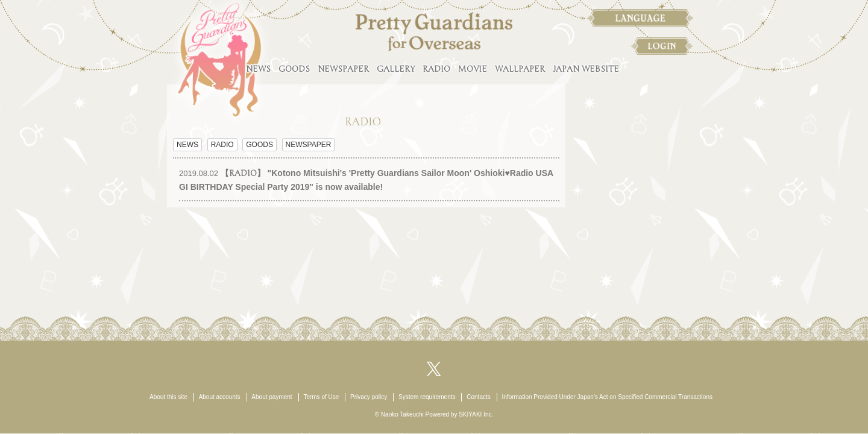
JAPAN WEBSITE (586, 69)
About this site (168, 397)
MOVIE (473, 69)
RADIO (436, 69)
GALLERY (396, 69)
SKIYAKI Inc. (476, 414)
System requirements (427, 397)
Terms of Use (321, 397)
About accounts (220, 397)
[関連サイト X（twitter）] (434, 368)
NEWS (258, 69)
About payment (272, 397)
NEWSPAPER (343, 69)
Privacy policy (369, 397)
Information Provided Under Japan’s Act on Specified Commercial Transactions (607, 397)
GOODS (294, 69)
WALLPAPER (520, 69)
